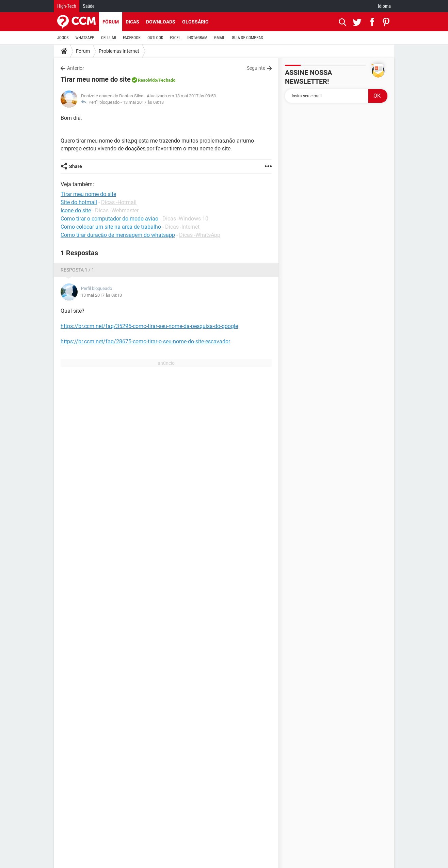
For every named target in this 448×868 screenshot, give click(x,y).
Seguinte (256, 68)
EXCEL (175, 38)
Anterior (76, 68)
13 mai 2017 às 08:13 (143, 102)
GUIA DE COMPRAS (247, 38)
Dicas (132, 22)
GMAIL (220, 38)
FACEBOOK (132, 38)
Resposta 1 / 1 (77, 270)
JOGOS (63, 38)
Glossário (195, 22)
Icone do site (76, 210)
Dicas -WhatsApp (200, 235)
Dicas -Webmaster (117, 210)
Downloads (161, 22)
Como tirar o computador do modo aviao (109, 219)
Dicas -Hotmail (119, 202)
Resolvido (147, 80)
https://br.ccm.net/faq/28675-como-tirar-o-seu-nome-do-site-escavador (145, 341)
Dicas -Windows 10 (185, 219)
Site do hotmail (79, 202)
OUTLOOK (155, 38)
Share (76, 166)
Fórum (111, 22)
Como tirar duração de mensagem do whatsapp (118, 235)
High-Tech (67, 6)
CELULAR (109, 38)
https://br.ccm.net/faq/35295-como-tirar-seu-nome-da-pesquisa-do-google (149, 326)
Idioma (384, 6)
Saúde (89, 6)
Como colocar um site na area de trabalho (111, 227)
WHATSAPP (85, 38)
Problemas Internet (119, 51)
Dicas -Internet (182, 227)
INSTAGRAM (197, 38)
